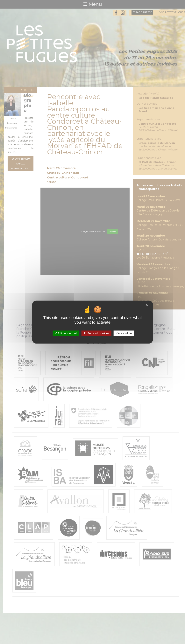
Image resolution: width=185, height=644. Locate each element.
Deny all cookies (96, 333)
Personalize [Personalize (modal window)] (124, 333)
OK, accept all (66, 333)
